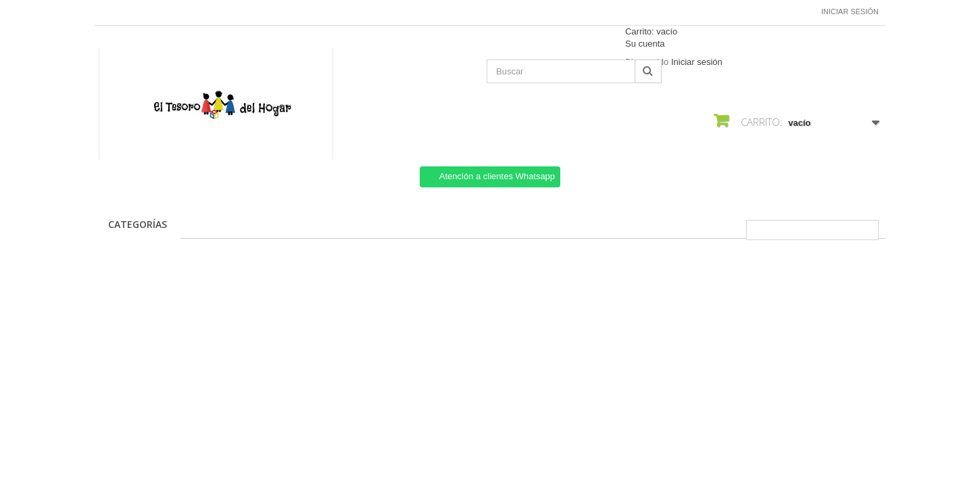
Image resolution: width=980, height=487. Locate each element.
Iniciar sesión (850, 11)
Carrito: (651, 31)
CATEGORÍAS (138, 224)
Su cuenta (645, 44)
